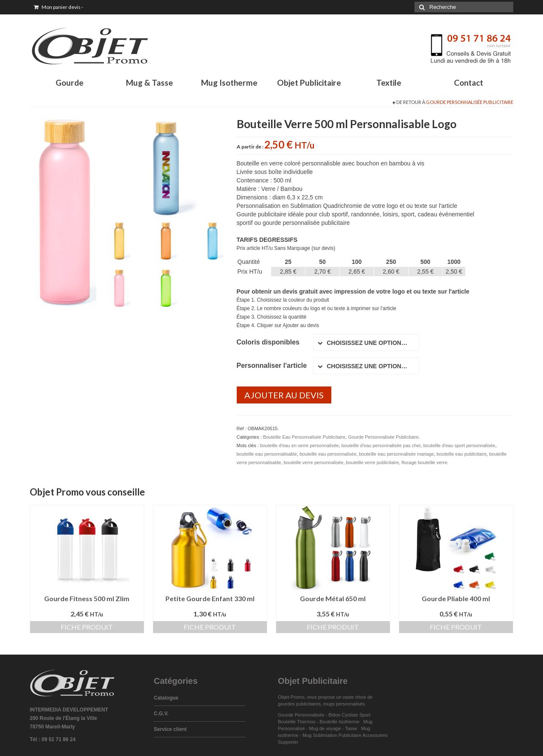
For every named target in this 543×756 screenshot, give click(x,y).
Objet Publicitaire (309, 83)
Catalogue (166, 698)
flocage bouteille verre (424, 462)
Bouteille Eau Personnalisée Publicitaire (304, 437)
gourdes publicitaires (299, 704)
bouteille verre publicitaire (373, 462)
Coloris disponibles (268, 342)
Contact (469, 83)
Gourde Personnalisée (301, 715)
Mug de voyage (325, 728)
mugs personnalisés (344, 704)
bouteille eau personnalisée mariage (396, 454)
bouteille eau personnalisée (328, 454)
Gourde (70, 83)
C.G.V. (161, 714)
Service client (170, 729)
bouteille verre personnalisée (314, 462)
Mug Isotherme (229, 83)
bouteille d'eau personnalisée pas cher (381, 445)
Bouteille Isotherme (341, 722)
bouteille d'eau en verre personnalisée (299, 445)
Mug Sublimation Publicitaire (332, 735)
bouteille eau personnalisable (267, 454)
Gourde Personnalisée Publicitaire (470, 102)
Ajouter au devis (284, 395)
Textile (389, 83)
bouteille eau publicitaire (462, 454)
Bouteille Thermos (297, 722)
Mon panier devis (59, 7)
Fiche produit (87, 627)
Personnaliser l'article (272, 365)
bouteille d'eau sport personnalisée (459, 445)
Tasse (352, 728)
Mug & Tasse (150, 83)
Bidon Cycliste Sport (349, 715)
